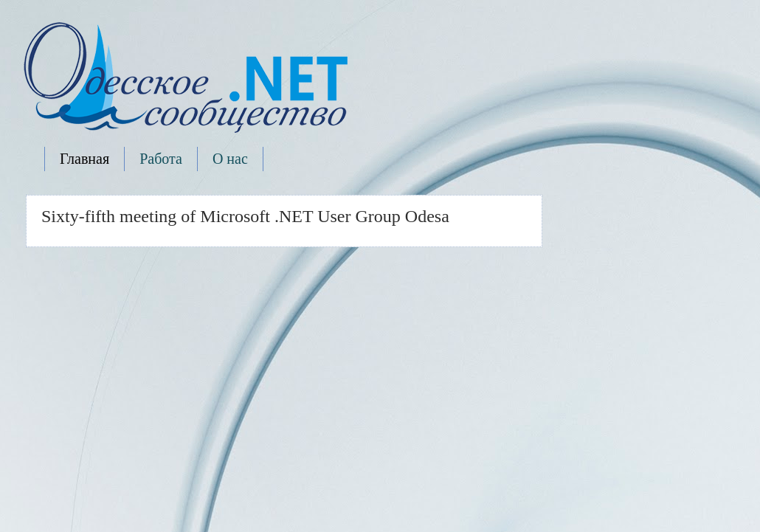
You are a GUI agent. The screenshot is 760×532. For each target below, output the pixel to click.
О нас (230, 159)
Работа (161, 159)
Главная (84, 159)
